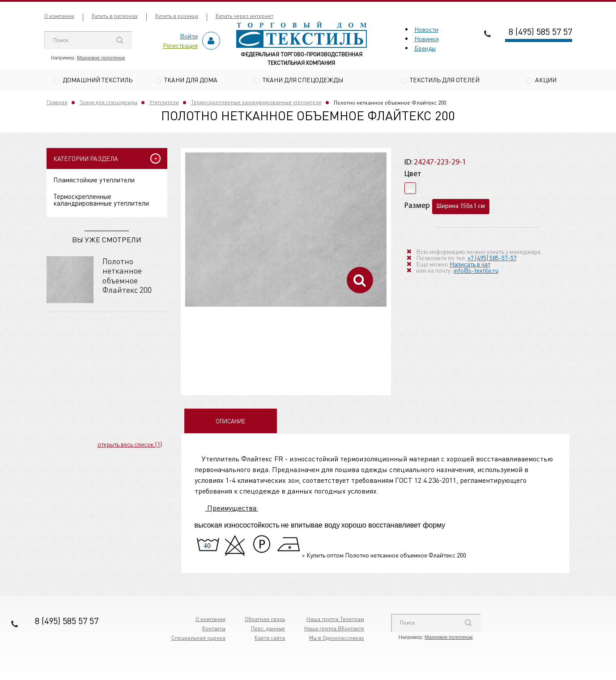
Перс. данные (268, 630)
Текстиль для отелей (445, 80)
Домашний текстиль (98, 80)
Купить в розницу (177, 16)
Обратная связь (265, 620)
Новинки (427, 38)
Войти (189, 36)
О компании (59, 16)
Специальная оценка (198, 639)
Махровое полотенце (101, 58)
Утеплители (164, 103)
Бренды (425, 48)
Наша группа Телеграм (335, 620)
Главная (57, 103)
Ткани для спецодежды (303, 80)
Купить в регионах (115, 16)
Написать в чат (470, 265)
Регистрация (180, 45)
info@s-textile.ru (476, 271)
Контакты (214, 630)
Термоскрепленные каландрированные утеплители (256, 103)
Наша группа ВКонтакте (334, 630)
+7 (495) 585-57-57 (492, 258)
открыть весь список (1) (130, 445)
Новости (426, 29)
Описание (230, 422)
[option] (286, 231)
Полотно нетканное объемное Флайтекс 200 (127, 276)
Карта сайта (270, 639)
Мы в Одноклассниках (337, 639)
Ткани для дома (191, 80)
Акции (546, 80)
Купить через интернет (244, 16)
